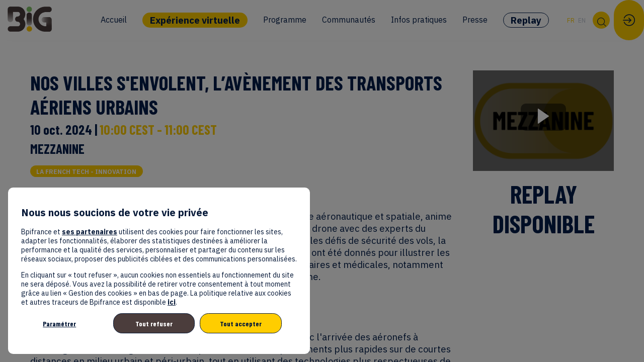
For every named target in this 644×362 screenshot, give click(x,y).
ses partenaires (90, 232)
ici (172, 302)
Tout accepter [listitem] (241, 324)
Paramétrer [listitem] (59, 324)
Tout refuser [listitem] (154, 324)
